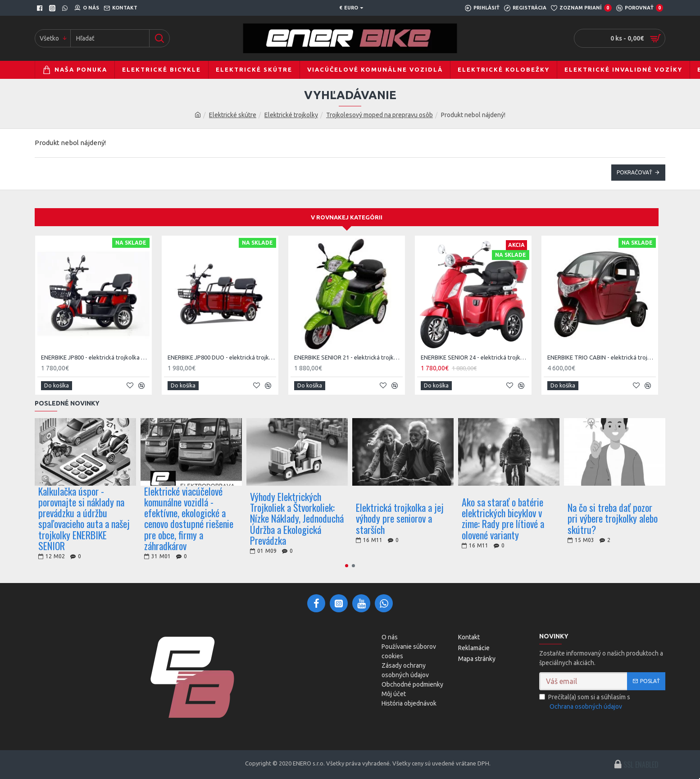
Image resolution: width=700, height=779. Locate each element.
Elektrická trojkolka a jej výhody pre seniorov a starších (400, 518)
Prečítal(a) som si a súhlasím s (585, 702)
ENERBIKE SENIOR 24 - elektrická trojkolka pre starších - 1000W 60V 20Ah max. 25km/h (475, 357)
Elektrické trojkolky (291, 115)
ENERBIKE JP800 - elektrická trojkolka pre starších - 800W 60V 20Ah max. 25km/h (95, 357)
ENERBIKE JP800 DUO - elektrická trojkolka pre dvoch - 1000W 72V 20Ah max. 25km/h (222, 357)
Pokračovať (634, 172)
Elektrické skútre (233, 115)
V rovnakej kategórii (347, 217)
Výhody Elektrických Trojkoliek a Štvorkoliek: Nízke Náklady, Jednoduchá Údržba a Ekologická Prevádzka (297, 518)
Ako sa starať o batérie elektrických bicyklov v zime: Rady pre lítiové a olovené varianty (503, 518)
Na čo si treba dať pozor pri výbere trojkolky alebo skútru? (613, 518)
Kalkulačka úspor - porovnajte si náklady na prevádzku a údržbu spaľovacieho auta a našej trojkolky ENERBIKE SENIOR (84, 518)
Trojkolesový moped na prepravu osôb (380, 115)
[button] (347, 566)
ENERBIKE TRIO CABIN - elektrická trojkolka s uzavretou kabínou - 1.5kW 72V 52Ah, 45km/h (602, 357)
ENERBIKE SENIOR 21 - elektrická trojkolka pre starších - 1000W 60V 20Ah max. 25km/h (348, 357)
